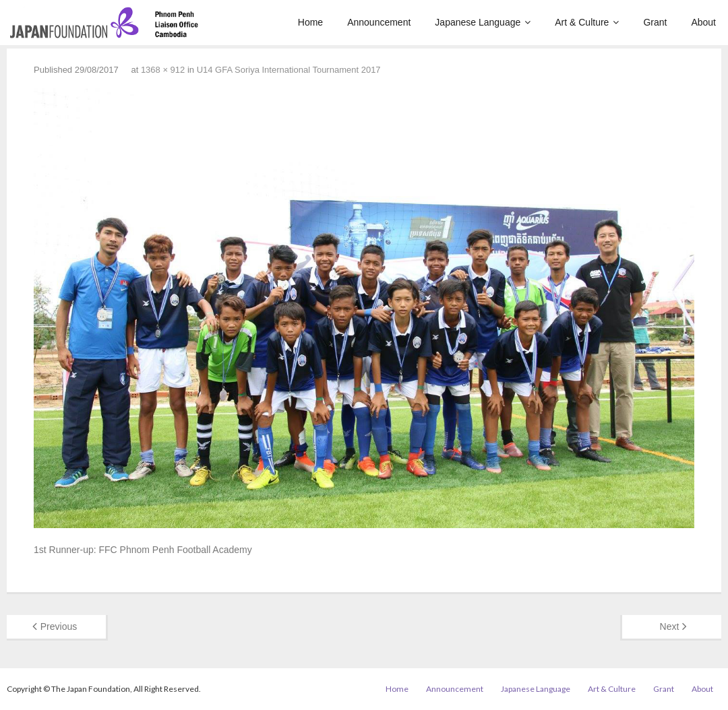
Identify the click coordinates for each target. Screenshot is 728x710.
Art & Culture (612, 689)
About (702, 689)
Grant (664, 689)
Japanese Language (536, 689)
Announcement (455, 689)
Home (397, 689)
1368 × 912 (163, 70)
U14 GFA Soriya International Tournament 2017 (289, 70)
